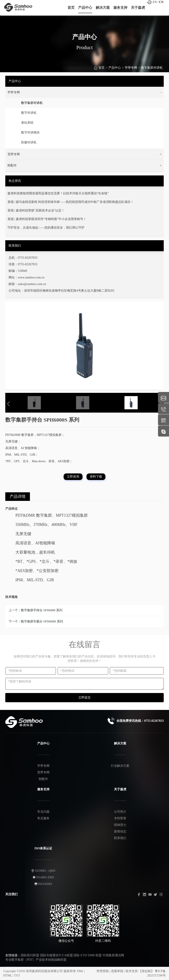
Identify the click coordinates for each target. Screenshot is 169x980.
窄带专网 (131, 70)
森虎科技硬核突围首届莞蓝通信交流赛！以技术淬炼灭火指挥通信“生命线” (58, 193)
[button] (84, 92)
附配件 (43, 779)
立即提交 (84, 698)
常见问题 (43, 812)
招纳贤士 (120, 825)
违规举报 (117, 971)
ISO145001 (43, 884)
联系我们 (120, 838)
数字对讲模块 (30, 133)
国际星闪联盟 (30, 955)
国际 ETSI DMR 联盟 (88, 955)
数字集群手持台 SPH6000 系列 (42, 610)
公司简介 (120, 812)
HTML (8, 975)
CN (161, 2)
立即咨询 (73, 477)
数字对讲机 (29, 113)
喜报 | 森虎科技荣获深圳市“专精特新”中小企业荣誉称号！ (47, 219)
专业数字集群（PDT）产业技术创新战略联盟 (36, 960)
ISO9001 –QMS (43, 871)
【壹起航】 (146, 971)
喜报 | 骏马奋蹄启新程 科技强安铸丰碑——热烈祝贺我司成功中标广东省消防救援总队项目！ (71, 202)
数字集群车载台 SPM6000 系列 (42, 622)
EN (155, 2)
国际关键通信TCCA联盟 (56, 955)
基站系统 (27, 123)
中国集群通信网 (113, 955)
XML (80, 971)
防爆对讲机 (29, 142)
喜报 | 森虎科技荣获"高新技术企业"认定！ (36, 210)
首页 (101, 70)
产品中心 (115, 70)
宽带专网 (43, 772)
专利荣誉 (120, 818)
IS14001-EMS (43, 877)
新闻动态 (120, 831)
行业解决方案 (120, 766)
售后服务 (43, 818)
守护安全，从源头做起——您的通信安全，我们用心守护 (46, 228)
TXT (17, 975)
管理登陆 (103, 971)
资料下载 (96, 477)
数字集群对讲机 (152, 70)
